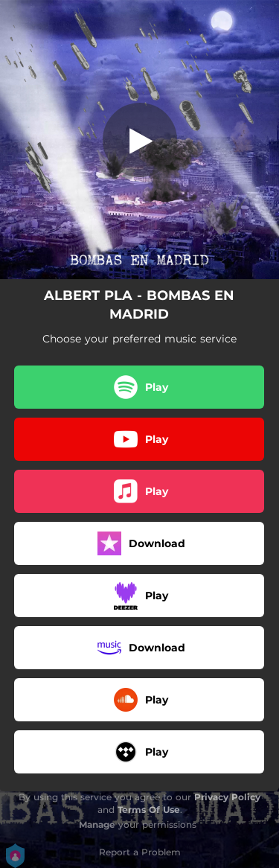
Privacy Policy (227, 797)
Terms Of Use (149, 810)
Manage (97, 824)
